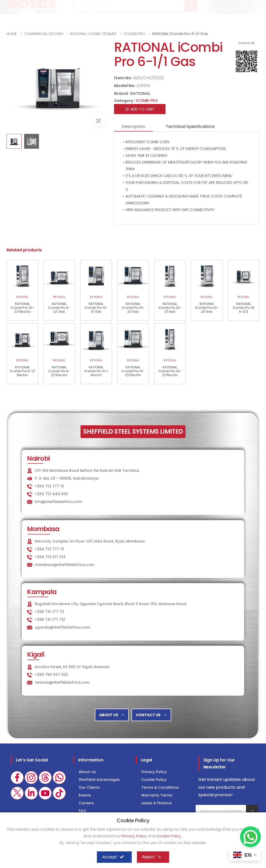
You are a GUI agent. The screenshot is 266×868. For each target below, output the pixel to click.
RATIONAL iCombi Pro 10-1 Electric (96, 371)
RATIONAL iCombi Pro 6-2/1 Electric (59, 371)
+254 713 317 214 (50, 557)
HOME (12, 34)
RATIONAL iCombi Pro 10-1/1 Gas (96, 308)
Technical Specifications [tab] (190, 126)
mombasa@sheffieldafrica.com (65, 565)
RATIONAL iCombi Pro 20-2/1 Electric (22, 308)
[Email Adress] (221, 811)
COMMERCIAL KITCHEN (44, 34)
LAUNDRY (172, 6)
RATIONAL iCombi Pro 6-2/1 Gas (59, 308)
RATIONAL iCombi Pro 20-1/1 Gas (170, 308)
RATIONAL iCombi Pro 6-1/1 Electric (22, 371)
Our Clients (89, 787)
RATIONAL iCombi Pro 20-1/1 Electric (170, 371)
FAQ (82, 811)
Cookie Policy (154, 780)
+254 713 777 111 (22, 6)
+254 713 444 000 (51, 494)
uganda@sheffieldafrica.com (62, 627)
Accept (113, 857)
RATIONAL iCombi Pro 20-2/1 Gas (207, 308)
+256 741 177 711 (49, 612)
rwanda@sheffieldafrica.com (62, 683)
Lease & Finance (157, 803)
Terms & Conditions (160, 787)
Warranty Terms (157, 795)
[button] (216, 20)
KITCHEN (143, 6)
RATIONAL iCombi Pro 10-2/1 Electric (133, 371)
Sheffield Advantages (99, 780)
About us (87, 772)
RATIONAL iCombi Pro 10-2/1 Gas (133, 308)
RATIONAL (141, 93)
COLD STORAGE (206, 6)
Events (85, 795)
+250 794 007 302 (51, 675)
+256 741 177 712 (50, 620)
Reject (152, 857)
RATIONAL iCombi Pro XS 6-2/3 (244, 308)
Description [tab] (133, 126)
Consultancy (244, 6)
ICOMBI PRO (135, 34)
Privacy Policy (154, 772)
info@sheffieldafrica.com (71, 6)
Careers (86, 803)
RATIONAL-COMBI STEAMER (93, 34)
